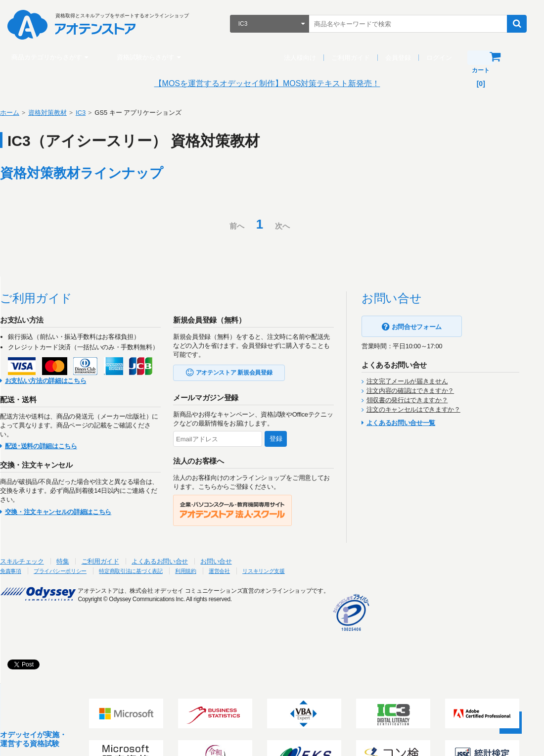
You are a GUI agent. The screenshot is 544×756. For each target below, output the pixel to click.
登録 (288, 439)
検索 (522, 24)
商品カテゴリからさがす (52, 57)
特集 (75, 561)
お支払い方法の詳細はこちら (58, 381)
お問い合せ (228, 561)
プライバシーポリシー (81, 571)
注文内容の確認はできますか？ (423, 391)
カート (508, 57)
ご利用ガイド (356, 58)
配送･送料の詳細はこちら (53, 446)
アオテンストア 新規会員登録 (247, 373)
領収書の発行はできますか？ (420, 400)
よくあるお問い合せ (172, 561)
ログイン (444, 58)
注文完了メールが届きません (420, 381)
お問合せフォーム (429, 327)
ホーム (22, 113)
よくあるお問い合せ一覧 (413, 423)
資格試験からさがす (151, 57)
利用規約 (225, 571)
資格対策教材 (60, 113)
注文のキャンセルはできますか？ (426, 409)
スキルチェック (34, 561)
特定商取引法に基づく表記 (163, 571)
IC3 (93, 113)
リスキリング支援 (313, 571)
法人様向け (305, 58)
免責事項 (25, 571)
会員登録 (403, 58)
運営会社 (263, 571)
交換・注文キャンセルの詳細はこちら (70, 512)
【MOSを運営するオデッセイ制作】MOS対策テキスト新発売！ (272, 83)
